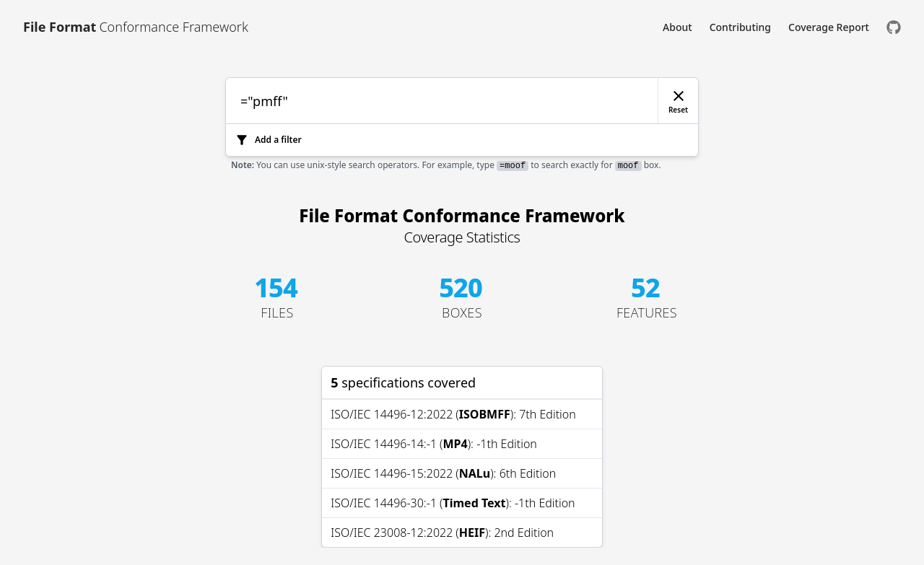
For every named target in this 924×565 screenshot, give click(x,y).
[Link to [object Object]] (136, 27)
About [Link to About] (677, 27)
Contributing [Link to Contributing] (740, 27)
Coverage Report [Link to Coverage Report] (829, 27)
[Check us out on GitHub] (894, 27)
